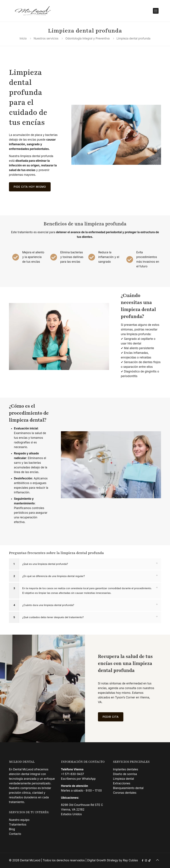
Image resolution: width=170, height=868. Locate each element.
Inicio (23, 38)
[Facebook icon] (143, 860)
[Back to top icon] (158, 860)
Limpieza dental (124, 779)
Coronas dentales (125, 793)
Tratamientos (18, 825)
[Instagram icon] (146, 860)
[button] (85, 564)
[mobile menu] (156, 11)
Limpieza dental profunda (133, 38)
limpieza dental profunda (37, 156)
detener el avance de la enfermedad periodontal (89, 232)
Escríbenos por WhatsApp (78, 779)
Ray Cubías (130, 860)
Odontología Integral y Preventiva (87, 38)
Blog (12, 829)
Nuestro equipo (19, 820)
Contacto (15, 834)
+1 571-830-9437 (72, 774)
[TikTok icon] (149, 860)
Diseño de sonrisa (125, 774)
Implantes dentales (126, 769)
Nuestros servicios (46, 38)
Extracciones (122, 783)
